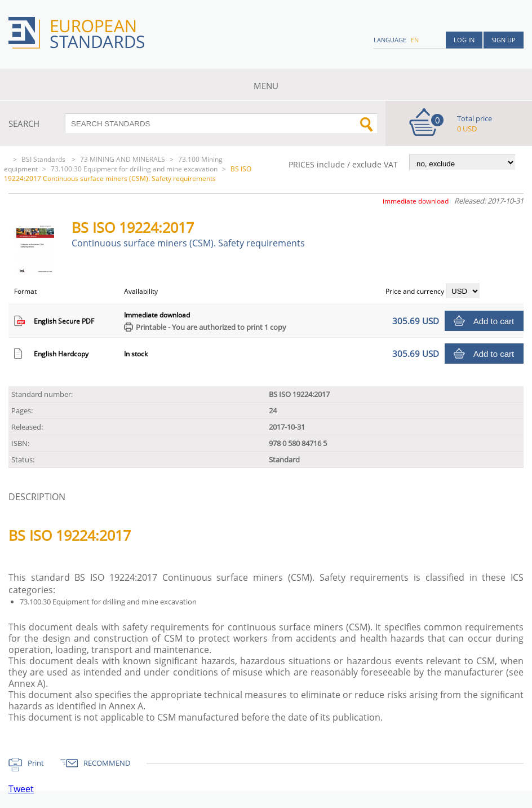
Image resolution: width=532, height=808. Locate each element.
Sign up (504, 40)
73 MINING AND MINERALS (123, 159)
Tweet (21, 789)
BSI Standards (44, 159)
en (415, 40)
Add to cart (494, 321)
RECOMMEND (107, 763)
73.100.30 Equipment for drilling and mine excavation (134, 169)
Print (36, 763)
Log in (464, 40)
